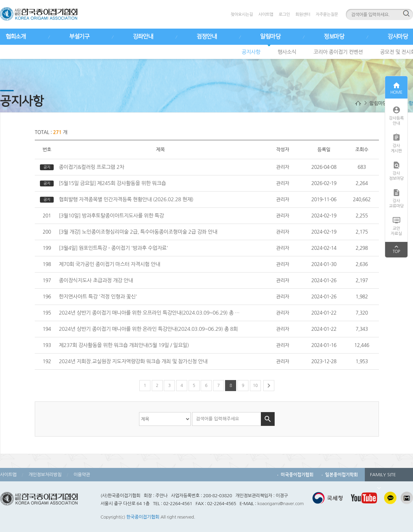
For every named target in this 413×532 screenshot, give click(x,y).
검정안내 (206, 37)
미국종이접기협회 (297, 475)
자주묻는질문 (327, 14)
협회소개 (15, 37)
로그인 (284, 14)
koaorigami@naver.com (281, 504)
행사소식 (287, 52)
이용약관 (82, 475)
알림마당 (270, 37)
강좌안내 (143, 37)
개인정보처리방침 (45, 475)
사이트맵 (266, 14)
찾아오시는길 (242, 14)
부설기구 (79, 37)
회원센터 (303, 14)
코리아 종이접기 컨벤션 (338, 52)
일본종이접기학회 (342, 475)
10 (255, 386)
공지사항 (251, 52)
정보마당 (334, 37)
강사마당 (398, 37)
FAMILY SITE (383, 477)
